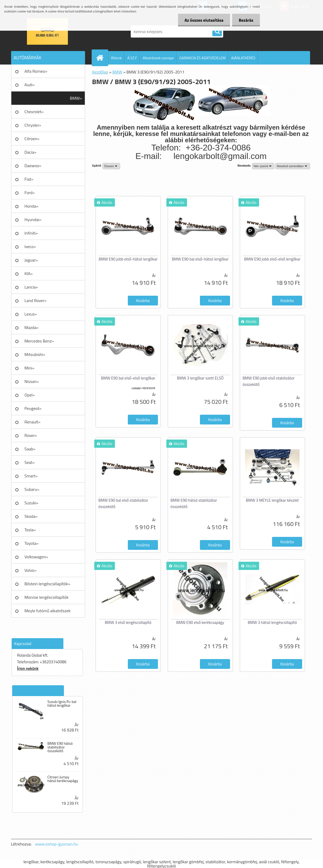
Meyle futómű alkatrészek (48, 611)
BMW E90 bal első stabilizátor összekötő (123, 503)
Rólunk (117, 58)
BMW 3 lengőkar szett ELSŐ (200, 378)
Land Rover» (36, 300)
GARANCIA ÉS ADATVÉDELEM (202, 58)
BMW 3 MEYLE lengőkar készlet (272, 500)
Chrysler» (33, 125)
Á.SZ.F (132, 58)
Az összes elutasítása (204, 20)
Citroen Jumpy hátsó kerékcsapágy (63, 779)
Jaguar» (31, 260)
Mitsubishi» (35, 354)
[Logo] (47, 31)
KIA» (29, 273)
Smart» (31, 476)
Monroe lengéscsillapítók (47, 597)
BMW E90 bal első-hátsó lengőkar (200, 259)
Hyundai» (33, 220)
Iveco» (30, 246)
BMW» (76, 98)
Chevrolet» (34, 112)
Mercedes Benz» (39, 341)
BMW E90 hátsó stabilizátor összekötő (60, 747)
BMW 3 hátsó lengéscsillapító (272, 622)
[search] (217, 32)
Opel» (30, 395)
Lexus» (31, 314)
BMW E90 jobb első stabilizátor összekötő (269, 381)
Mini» (30, 368)
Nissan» (32, 381)
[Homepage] (102, 58)
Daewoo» (33, 166)
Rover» (31, 435)
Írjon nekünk (28, 668)
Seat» (30, 462)
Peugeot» (33, 408)
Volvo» (31, 570)
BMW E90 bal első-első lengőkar (128, 378)
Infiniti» (31, 233)
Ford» (30, 193)
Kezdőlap (100, 72)
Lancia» (31, 287)
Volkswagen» (36, 557)
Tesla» (30, 530)
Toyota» (32, 543)
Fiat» (29, 179)
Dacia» (31, 152)
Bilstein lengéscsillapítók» (48, 584)
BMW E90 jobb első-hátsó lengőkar (128, 259)
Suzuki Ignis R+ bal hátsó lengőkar (62, 703)
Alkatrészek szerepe (158, 58)
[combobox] (263, 166)
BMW (117, 72)
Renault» (33, 422)
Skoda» (31, 516)
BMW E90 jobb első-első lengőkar (272, 259)
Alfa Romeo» (36, 71)
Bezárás (246, 20)
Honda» (32, 206)
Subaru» (32, 489)
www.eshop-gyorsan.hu (57, 844)
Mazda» (32, 327)
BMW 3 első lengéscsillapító (128, 622)
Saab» (30, 449)
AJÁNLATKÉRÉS (243, 58)
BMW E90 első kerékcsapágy (200, 622)
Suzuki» (32, 503)
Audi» (30, 85)
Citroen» (32, 139)
